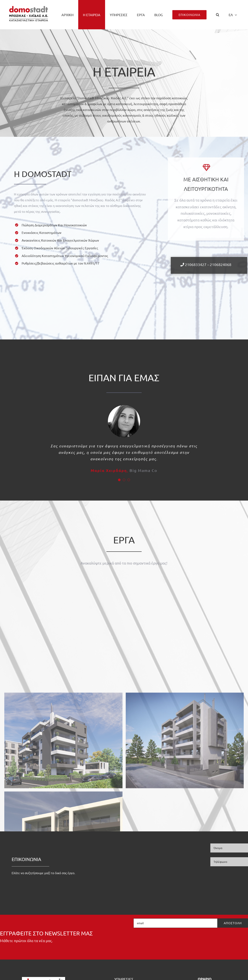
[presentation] (215, 940)
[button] (218, 15)
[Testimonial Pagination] (119, 480)
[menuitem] (233, 15)
